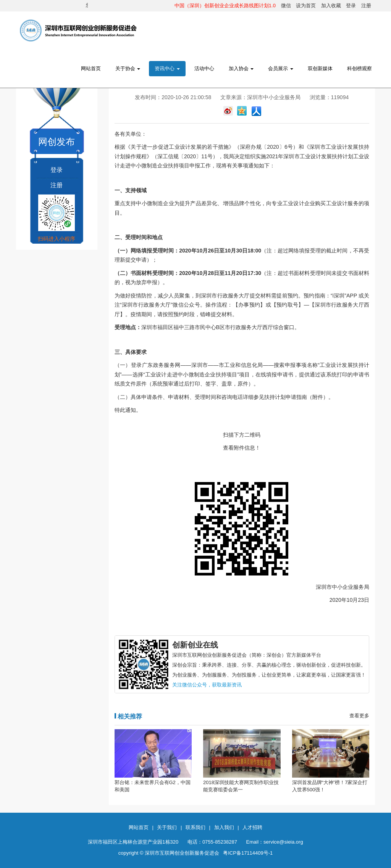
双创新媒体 (320, 68)
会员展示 (281, 68)
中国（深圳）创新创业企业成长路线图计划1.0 (225, 6)
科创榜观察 (359, 68)
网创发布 (57, 142)
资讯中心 (167, 68)
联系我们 (195, 827)
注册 (366, 6)
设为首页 (306, 6)
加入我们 (224, 827)
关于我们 (167, 827)
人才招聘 (252, 827)
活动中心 (204, 68)
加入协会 (241, 68)
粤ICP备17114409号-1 (248, 853)
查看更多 (359, 716)
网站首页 (91, 68)
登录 (351, 6)
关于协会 (128, 68)
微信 (286, 6)
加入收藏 (331, 6)
